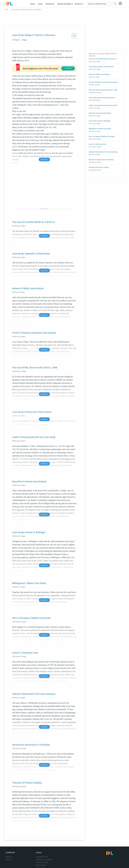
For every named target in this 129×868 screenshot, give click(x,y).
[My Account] (121, 4)
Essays (34, 4)
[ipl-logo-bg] (10, 3)
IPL (7, 10)
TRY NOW (68, 68)
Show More (44, 159)
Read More (44, 236)
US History (78, 4)
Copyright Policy (42, 857)
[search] (115, 4)
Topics (41, 4)
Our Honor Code (42, 862)
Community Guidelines (44, 860)
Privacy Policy (41, 865)
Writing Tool (51, 4)
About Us (9, 857)
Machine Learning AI (65, 4)
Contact (9, 860)
